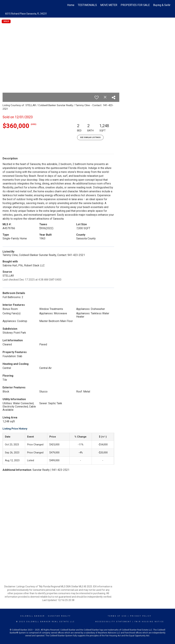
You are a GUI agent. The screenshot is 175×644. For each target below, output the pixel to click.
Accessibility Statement (113, 622)
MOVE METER (109, 5)
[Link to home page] (6, 5)
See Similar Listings (90, 137)
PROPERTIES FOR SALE (135, 5)
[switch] (97, 97)
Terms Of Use (117, 616)
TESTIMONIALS (87, 5)
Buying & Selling (163, 5)
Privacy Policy (141, 616)
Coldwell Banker (33, 616)
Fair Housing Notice (149, 622)
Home (71, 5)
